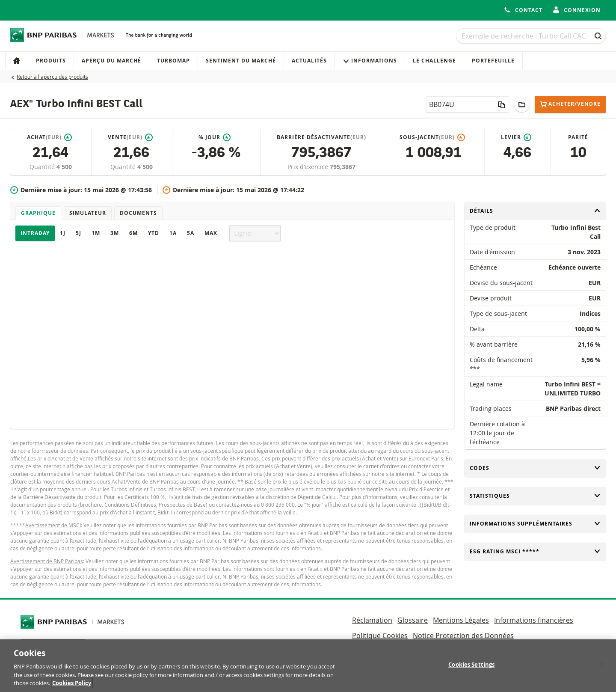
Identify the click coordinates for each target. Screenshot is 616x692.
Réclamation (372, 620)
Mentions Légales (461, 620)
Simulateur (88, 213)
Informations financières (534, 620)
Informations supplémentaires (535, 524)
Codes (535, 468)
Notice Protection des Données (463, 636)
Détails (535, 211)
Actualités (309, 61)
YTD (154, 233)
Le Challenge (434, 61)
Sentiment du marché (241, 61)
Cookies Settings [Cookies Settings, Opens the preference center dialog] (471, 668)
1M (96, 233)
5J (78, 233)
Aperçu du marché (111, 61)
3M (115, 233)
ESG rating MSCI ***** (535, 551)
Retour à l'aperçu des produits (52, 77)
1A (173, 233)
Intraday (35, 233)
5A (191, 233)
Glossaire (413, 620)
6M (133, 233)
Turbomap (173, 61)
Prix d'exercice (309, 167)
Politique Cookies (380, 636)
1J (63, 233)
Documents (138, 213)
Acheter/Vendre (570, 104)
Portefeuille (493, 61)
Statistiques (535, 496)
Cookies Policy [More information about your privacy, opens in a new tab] (72, 687)
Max (211, 233)
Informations (370, 61)
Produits (51, 61)
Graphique (38, 213)
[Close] (602, 668)
